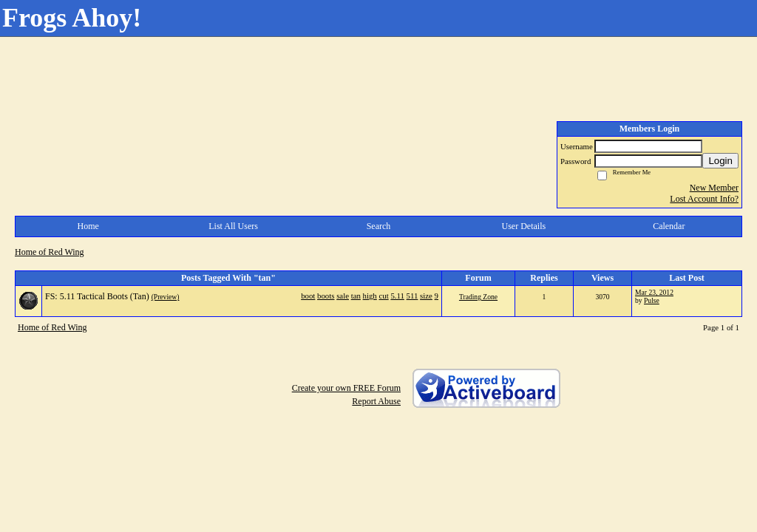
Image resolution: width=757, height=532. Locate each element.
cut (383, 296)
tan (356, 296)
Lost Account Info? (704, 199)
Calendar (669, 226)
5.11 (397, 296)
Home (88, 226)
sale (343, 296)
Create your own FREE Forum (346, 388)
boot (308, 296)
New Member (714, 188)
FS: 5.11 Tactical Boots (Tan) (97, 296)
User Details (524, 226)
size (426, 296)
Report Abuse (376, 401)
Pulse (652, 300)
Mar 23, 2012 (654, 292)
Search (379, 226)
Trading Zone (478, 297)
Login (720, 161)
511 (413, 296)
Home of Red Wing (50, 252)
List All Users (233, 226)
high (370, 296)
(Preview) (166, 297)
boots (326, 296)
